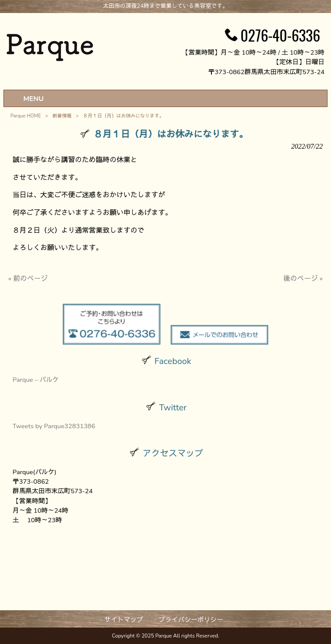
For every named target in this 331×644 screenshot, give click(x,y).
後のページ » (303, 279)
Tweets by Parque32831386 (54, 426)
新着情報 (62, 116)
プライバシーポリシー (191, 620)
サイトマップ (124, 620)
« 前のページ (28, 279)
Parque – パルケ (36, 380)
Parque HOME (26, 116)
